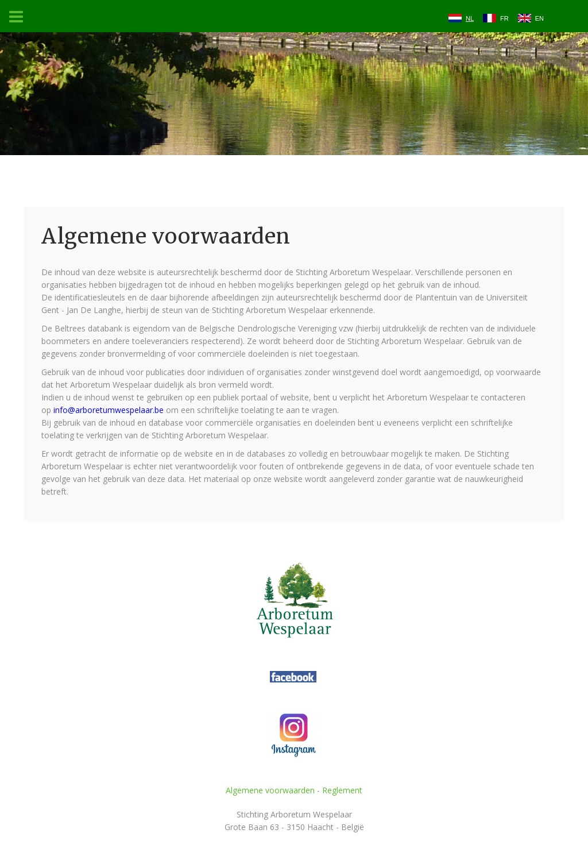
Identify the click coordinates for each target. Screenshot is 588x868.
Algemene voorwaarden (270, 790)
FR (504, 18)
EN (539, 18)
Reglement (342, 790)
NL (470, 18)
